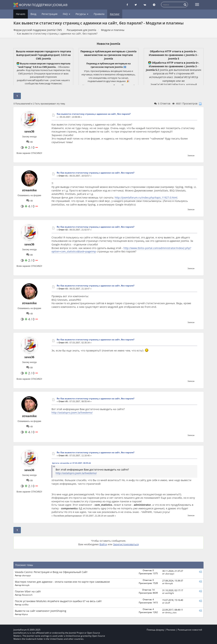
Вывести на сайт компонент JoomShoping (41, 611)
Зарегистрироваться (126, 544)
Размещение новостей (190, 630)
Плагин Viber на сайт (28, 591)
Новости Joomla (108, 44)
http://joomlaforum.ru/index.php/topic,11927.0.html (146, 197)
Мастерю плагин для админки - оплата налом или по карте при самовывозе (62, 582)
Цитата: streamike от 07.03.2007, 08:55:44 (71, 463)
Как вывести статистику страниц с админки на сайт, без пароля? (94, 114)
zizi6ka (25, 604)
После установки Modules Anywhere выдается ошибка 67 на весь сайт (58, 601)
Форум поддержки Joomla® (41, 5)
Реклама (171, 630)
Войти (103, 544)
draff (168, 603)
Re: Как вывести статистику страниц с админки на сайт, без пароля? (96, 173)
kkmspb (26, 585)
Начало (21, 14)
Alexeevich (27, 595)
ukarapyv (26, 575)
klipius (25, 614)
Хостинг (115, 14)
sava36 (29, 131)
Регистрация (50, 14)
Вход (33, 14)
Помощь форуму (155, 630)
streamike (29, 190)
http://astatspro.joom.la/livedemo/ (72, 413)
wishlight (170, 593)
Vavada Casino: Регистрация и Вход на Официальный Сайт (51, 572)
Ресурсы (82, 14)
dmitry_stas (171, 612)
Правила (99, 14)
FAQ (66, 14)
